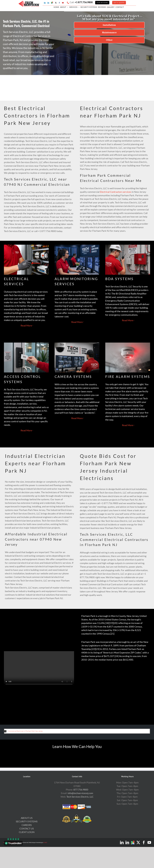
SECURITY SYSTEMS (27, 821)
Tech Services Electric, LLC (80, 797)
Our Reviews (102, 3)
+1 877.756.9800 (84, 2)
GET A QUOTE (119, 3)
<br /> (115, 691)
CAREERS (27, 825)
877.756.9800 (81, 790)
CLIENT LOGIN (27, 832)
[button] (77, 731)
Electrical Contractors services (116, 192)
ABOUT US (27, 818)
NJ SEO (45, 842)
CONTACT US (27, 829)
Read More (26, 325)
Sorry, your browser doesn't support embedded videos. (39, 669)
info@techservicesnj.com (80, 793)
